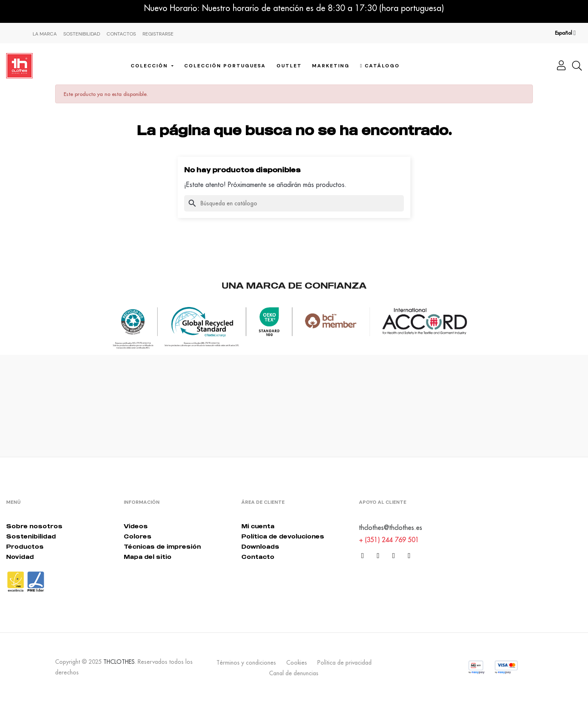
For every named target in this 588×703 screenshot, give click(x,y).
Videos (136, 526)
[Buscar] (294, 203)
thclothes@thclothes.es (391, 527)
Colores (138, 536)
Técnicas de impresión (162, 546)
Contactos (121, 34)
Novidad (20, 557)
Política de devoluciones (283, 536)
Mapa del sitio (148, 557)
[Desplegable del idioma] (565, 33)
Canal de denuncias (294, 673)
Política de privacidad (344, 663)
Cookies (297, 663)
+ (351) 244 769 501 (389, 540)
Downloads (260, 546)
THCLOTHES (119, 662)
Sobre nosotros (34, 526)
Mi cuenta (258, 526)
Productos (25, 546)
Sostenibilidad (82, 34)
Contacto (258, 557)
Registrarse (158, 34)
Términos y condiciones (246, 663)
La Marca (45, 34)
